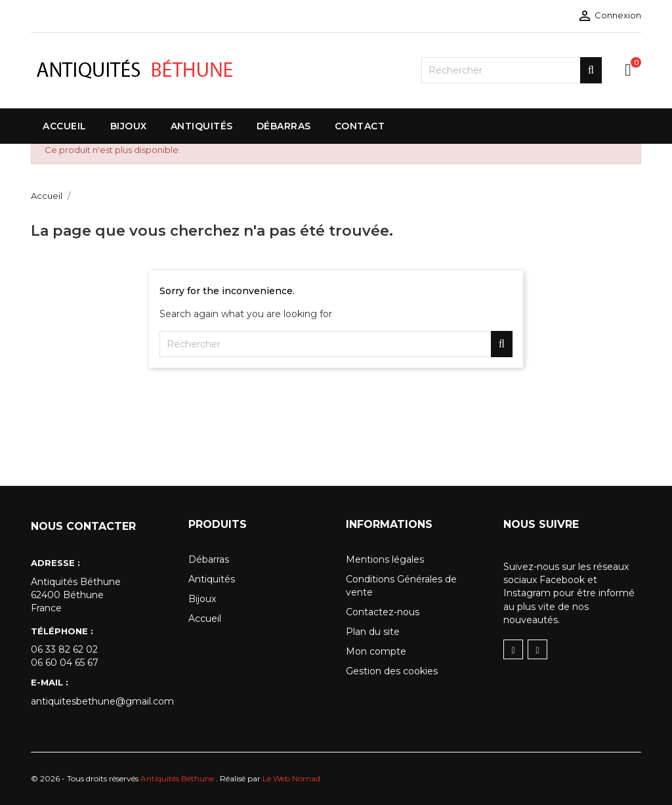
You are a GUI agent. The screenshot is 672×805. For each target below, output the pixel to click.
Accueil (205, 619)
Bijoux (202, 599)
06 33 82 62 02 (64, 649)
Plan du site (373, 632)
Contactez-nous (383, 612)
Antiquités (212, 579)
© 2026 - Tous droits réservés (123, 778)
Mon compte (376, 651)
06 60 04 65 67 (65, 663)
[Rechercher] (512, 70)
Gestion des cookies (392, 671)
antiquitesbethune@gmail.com (100, 701)
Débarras (209, 559)
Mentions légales (385, 559)
